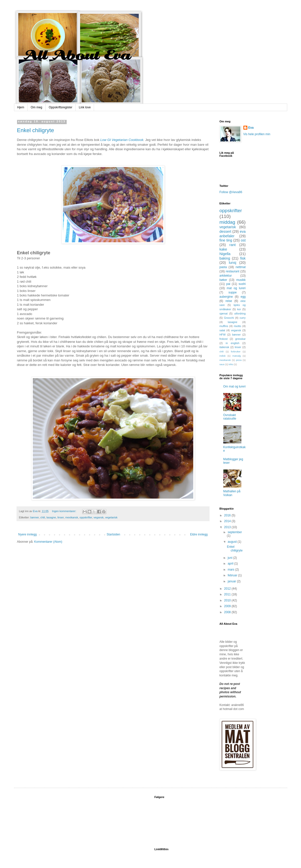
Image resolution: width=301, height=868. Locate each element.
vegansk (98, 517)
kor (239, 309)
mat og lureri (236, 288)
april (231, 564)
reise (229, 301)
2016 (228, 515)
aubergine (226, 297)
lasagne (51, 517)
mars (231, 570)
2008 (228, 612)
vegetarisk (111, 517)
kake (223, 249)
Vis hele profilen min (257, 134)
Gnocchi (229, 318)
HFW (223, 335)
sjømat (224, 313)
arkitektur (226, 276)
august (232, 542)
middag (227, 222)
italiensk (224, 347)
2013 (228, 527)
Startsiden (113, 534)
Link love (85, 107)
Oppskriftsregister (61, 107)
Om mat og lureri (234, 386)
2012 (228, 589)
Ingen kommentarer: (65, 511)
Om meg (37, 107)
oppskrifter (86, 517)
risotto (237, 326)
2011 (228, 594)
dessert (225, 231)
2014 (228, 521)
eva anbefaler (233, 234)
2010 (228, 600)
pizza (239, 360)
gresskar (240, 339)
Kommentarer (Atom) (48, 542)
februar (233, 575)
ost (243, 240)
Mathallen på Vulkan (232, 493)
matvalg (237, 356)
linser (61, 517)
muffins (224, 326)
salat (222, 330)
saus (222, 364)
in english (233, 343)
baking (225, 258)
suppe (232, 292)
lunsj (233, 263)
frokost (224, 339)
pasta (223, 267)
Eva (251, 128)
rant (232, 245)
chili (43, 517)
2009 (228, 606)
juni (230, 558)
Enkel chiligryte (36, 130)
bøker (223, 280)
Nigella (225, 254)
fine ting (226, 240)
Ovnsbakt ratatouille (230, 417)
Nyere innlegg (28, 534)
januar (232, 581)
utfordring (240, 313)
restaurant (233, 271)
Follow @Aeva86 (231, 192)
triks (231, 364)
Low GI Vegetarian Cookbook (122, 140)
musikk (241, 280)
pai (228, 284)
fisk (243, 258)
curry (243, 318)
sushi (242, 284)
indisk (223, 356)
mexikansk (72, 517)
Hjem (21, 107)
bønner (35, 517)
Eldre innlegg (199, 534)
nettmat (241, 267)
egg (243, 297)
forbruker (236, 351)
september (235, 532)
